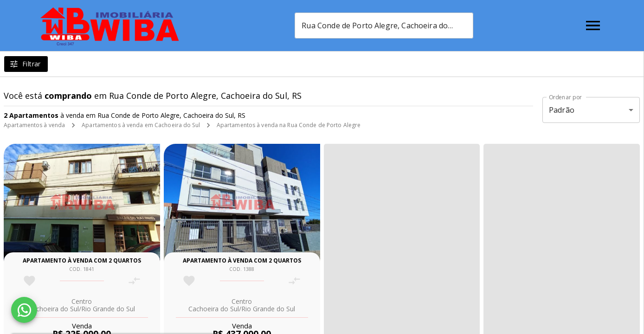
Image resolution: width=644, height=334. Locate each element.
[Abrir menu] (593, 26)
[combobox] (384, 26)
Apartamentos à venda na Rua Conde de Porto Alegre (289, 125)
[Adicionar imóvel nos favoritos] (29, 281)
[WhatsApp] (24, 310)
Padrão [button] (562, 110)
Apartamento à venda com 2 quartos (82, 260)
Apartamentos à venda (34, 125)
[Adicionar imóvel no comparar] (134, 281)
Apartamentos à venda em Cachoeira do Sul (141, 125)
